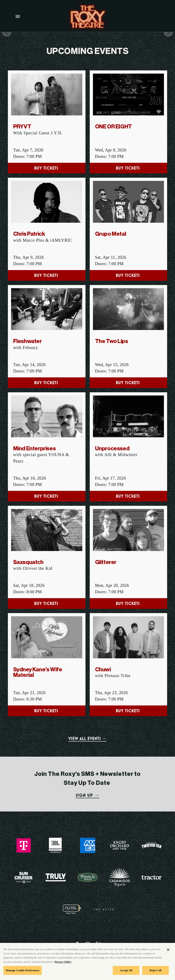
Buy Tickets (47, 168)
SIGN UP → (87, 795)
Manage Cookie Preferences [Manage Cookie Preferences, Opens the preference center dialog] (23, 974)
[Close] (168, 954)
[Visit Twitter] (98, 944)
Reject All (156, 974)
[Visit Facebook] (77, 944)
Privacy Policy (63, 966)
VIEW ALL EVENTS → (87, 738)
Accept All (126, 974)
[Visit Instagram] (88, 944)
